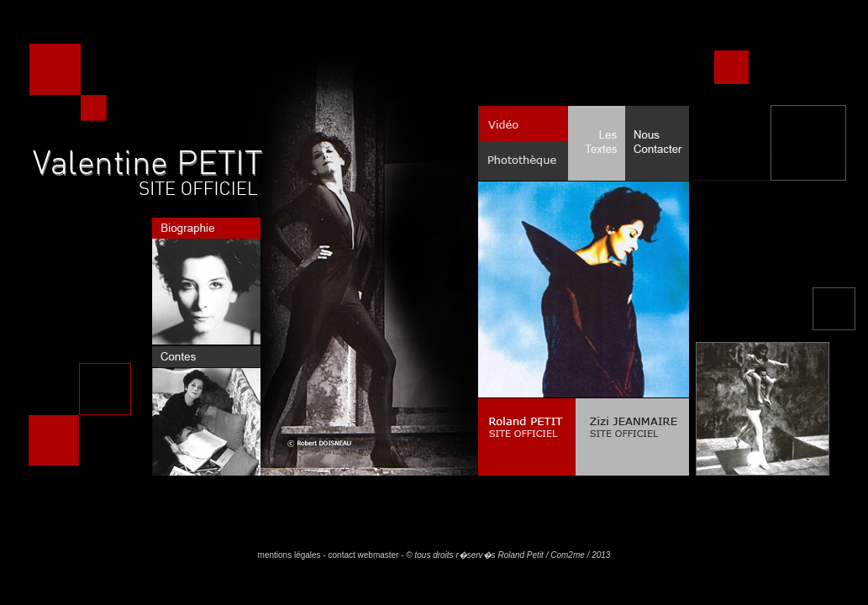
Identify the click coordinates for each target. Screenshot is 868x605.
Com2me (568, 555)
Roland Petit (520, 555)
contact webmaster (364, 555)
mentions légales (289, 555)
